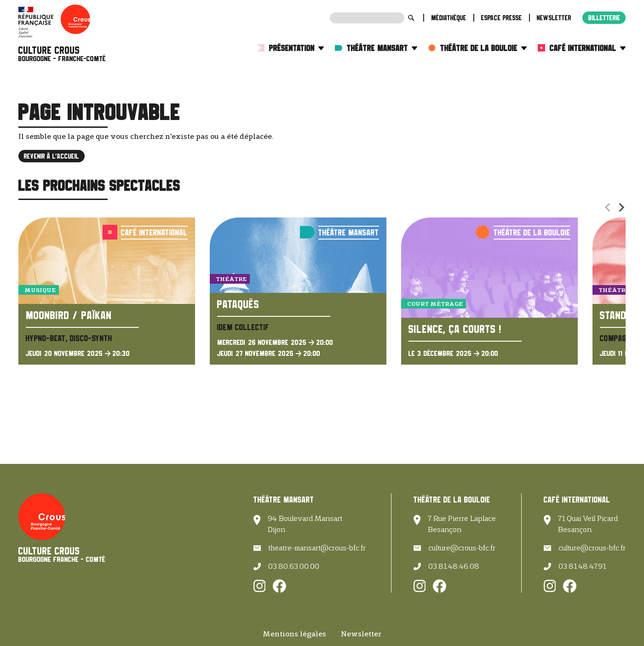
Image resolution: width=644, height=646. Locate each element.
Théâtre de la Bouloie (483, 48)
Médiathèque (449, 18)
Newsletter (554, 18)
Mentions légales (294, 634)
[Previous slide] (608, 207)
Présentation (296, 48)
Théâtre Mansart (382, 48)
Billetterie (604, 18)
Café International (588, 48)
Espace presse (502, 18)
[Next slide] (621, 207)
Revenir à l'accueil (52, 156)
